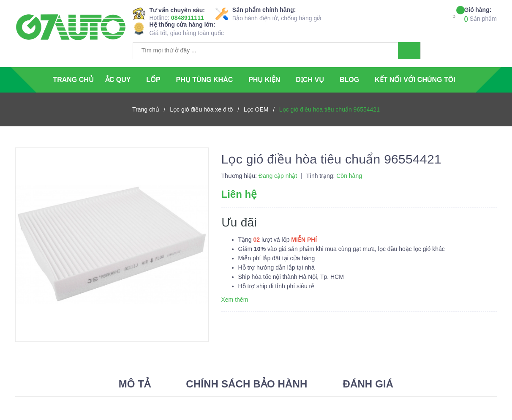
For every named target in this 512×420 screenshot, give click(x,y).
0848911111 (188, 18)
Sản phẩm (481, 14)
